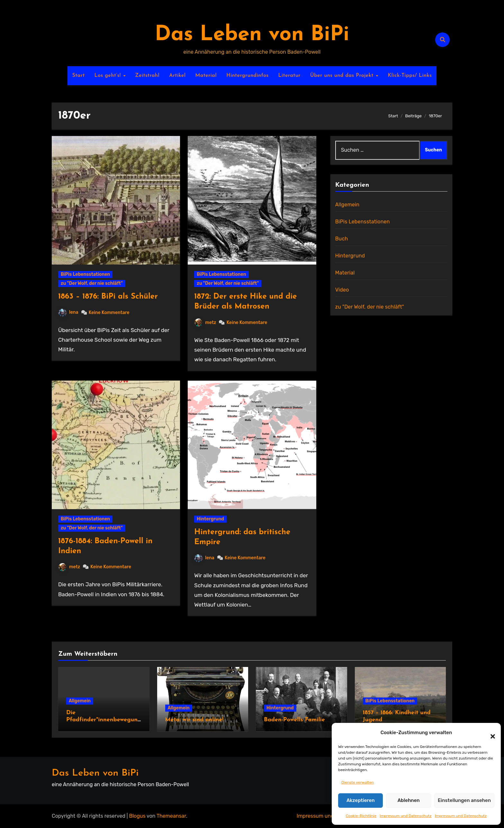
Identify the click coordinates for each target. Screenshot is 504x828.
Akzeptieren (361, 800)
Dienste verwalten (358, 782)
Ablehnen (409, 800)
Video (342, 290)
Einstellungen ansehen (464, 800)
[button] (490, 733)
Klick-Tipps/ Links (410, 76)
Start (79, 76)
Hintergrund (210, 519)
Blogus (137, 816)
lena (68, 312)
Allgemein (347, 205)
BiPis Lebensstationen (85, 274)
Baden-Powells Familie (294, 720)
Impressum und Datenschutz (406, 816)
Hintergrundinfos (248, 76)
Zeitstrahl (147, 76)
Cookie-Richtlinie (361, 816)
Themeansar (171, 816)
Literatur (289, 76)
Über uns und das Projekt (343, 76)
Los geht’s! (108, 76)
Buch (342, 239)
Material (206, 76)
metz (205, 323)
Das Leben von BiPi (252, 35)
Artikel (177, 76)
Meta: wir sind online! (194, 720)
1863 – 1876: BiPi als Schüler (108, 297)
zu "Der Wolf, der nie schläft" (92, 283)
